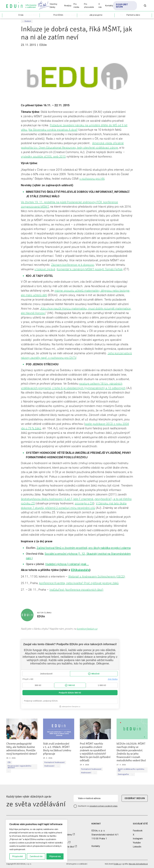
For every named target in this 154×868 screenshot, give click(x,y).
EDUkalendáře (80, 570)
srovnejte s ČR (84, 503)
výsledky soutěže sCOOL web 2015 (43, 157)
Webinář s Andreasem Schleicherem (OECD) (97, 577)
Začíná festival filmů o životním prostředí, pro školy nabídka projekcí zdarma (84, 548)
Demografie (123, 774)
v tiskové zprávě (45, 269)
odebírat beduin (135, 798)
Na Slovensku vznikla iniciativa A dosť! (53, 130)
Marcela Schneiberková (138, 864)
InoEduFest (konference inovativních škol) (76, 590)
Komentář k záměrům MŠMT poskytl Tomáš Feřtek (90, 269)
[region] (36, 841)
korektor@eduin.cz (87, 629)
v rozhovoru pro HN (92, 179)
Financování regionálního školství (19, 767)
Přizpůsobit (17, 856)
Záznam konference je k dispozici (73, 265)
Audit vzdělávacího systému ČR (131, 770)
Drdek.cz (117, 864)
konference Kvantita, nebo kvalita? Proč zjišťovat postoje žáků (79, 583)
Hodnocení (49, 766)
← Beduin (27, 21)
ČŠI (9, 762)
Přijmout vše (55, 856)
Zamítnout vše (36, 856)
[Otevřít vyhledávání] (145, 6)
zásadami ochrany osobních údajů (103, 806)
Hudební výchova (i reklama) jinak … (67, 564)
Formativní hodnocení (55, 762)
